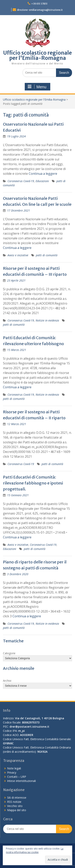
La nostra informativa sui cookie (35, 850)
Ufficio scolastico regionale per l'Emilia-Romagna (37, 55)
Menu (37, 87)
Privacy (12, 772)
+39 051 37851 (39, 4)
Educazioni (42, 181)
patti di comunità (47, 255)
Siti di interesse (17, 798)
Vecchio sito (15, 806)
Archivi (7, 681)
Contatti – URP (17, 777)
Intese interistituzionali (21, 781)
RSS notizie (14, 802)
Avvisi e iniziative (18, 255)
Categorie (9, 653)
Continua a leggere (43, 174)
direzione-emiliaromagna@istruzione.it (40, 10)
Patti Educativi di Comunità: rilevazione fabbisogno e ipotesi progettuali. (33, 483)
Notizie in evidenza (47, 320)
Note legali (14, 768)
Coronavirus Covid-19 (21, 181)
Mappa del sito (17, 810)
